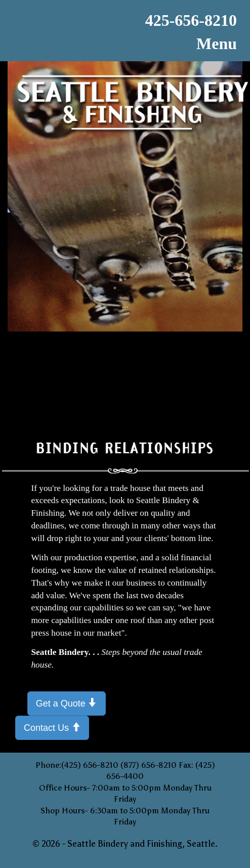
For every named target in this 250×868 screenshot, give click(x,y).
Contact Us (52, 727)
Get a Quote (67, 703)
